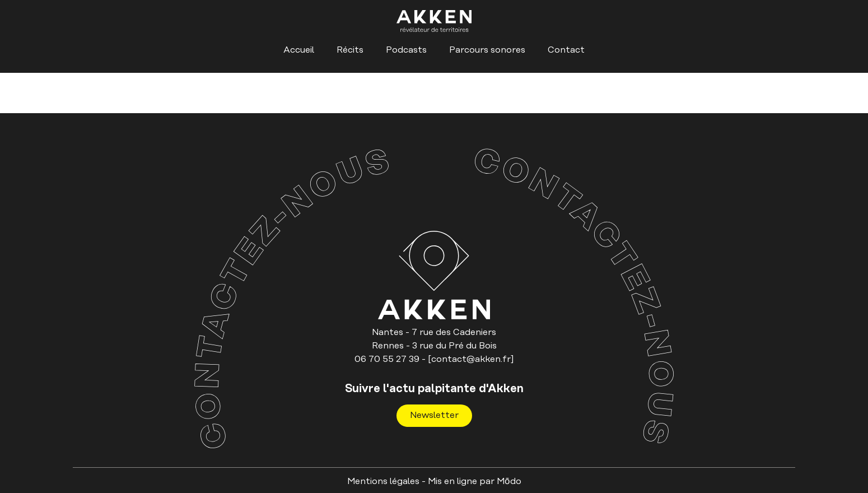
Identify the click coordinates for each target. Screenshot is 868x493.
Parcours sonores (487, 50)
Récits (350, 50)
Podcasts (406, 50)
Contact (566, 50)
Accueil (299, 50)
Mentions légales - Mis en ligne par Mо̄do (434, 482)
